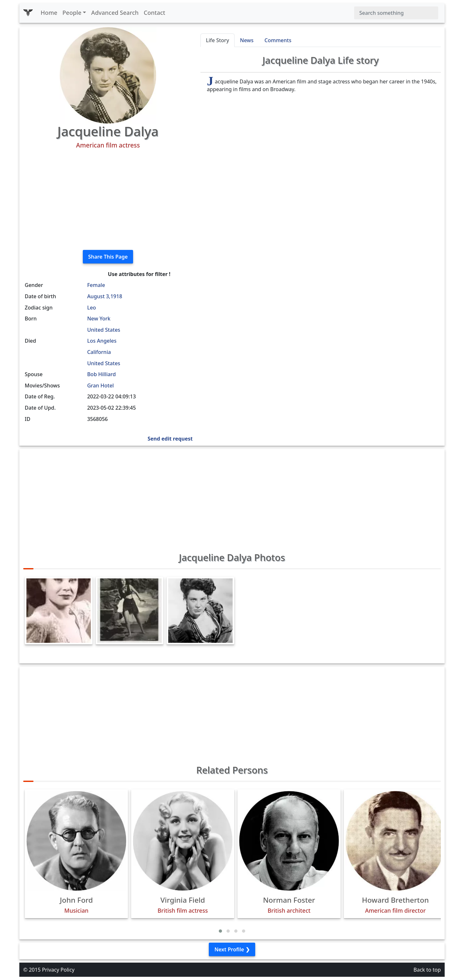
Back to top (427, 970)
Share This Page (108, 257)
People (72, 13)
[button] (220, 931)
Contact (155, 13)
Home (49, 13)
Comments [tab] (278, 40)
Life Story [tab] (217, 40)
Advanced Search (115, 13)
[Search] (396, 13)
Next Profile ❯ (232, 949)
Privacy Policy (58, 970)
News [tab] (247, 40)
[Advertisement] (108, 200)
